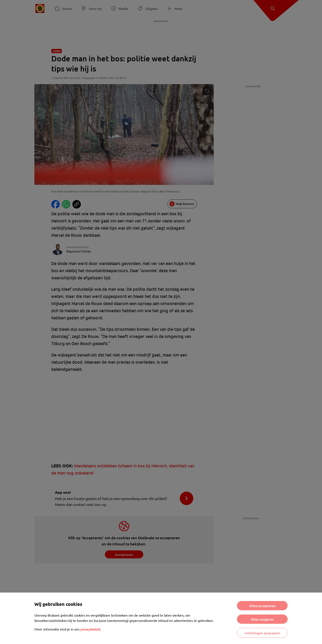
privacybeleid (90, 629)
